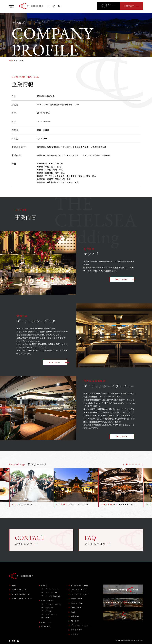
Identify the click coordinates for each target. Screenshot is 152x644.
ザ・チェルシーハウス (51, 604)
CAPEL (45, 585)
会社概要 (75, 617)
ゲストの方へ (77, 630)
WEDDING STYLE (21, 594)
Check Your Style (80, 594)
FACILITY (47, 622)
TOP (11, 60)
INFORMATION (79, 590)
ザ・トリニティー (49, 593)
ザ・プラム (46, 618)
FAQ (73, 612)
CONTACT (129, 6)
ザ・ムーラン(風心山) (51, 596)
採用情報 (75, 621)
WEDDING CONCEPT (22, 599)
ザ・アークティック (50, 589)
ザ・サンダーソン (49, 614)
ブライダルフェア (107, 6)
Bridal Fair (77, 599)
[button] (127, 464)
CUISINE (46, 627)
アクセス (75, 634)
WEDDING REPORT (80, 585)
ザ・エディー (47, 608)
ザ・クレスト (47, 611)
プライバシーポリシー (81, 625)
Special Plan (77, 603)
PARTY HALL (48, 600)
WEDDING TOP (19, 590)
